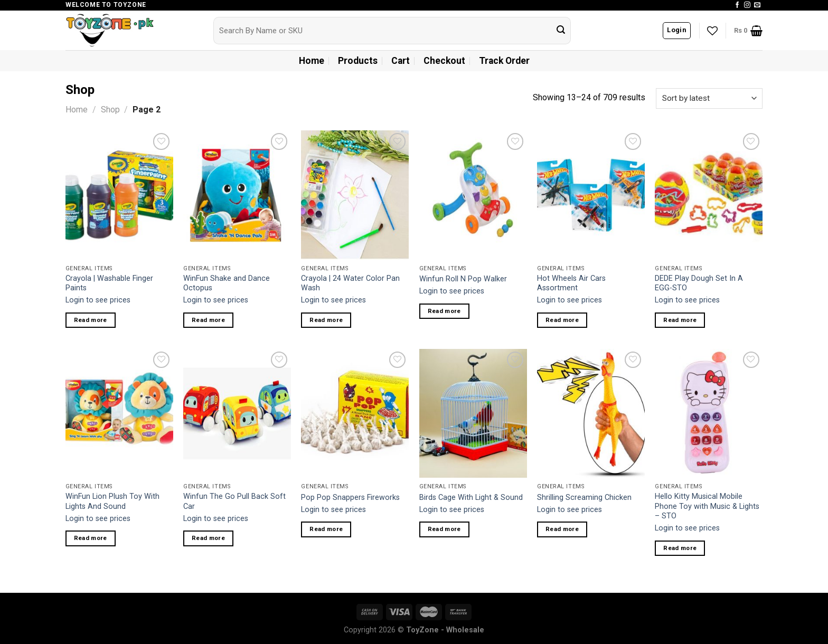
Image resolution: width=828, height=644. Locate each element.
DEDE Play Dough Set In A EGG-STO (699, 283)
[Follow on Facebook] (737, 5)
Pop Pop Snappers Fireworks (350, 498)
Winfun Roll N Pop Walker (463, 279)
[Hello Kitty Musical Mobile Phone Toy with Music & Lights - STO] (709, 413)
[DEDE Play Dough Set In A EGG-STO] (709, 195)
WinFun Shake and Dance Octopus (227, 283)
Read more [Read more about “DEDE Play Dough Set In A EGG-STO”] (680, 320)
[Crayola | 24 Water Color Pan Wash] (355, 195)
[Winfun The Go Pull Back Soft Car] (237, 413)
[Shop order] (709, 98)
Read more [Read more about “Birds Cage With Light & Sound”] (444, 529)
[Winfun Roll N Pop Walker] (473, 195)
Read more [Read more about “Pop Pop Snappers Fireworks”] (326, 529)
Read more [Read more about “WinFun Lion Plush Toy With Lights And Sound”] (91, 538)
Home (312, 61)
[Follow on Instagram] (747, 5)
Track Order (504, 61)
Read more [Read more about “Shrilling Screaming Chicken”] (562, 529)
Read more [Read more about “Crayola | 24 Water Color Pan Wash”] (326, 320)
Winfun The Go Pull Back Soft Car (234, 501)
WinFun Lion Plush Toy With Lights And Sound (112, 501)
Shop (110, 110)
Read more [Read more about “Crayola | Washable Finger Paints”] (91, 320)
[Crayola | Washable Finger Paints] (119, 195)
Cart (401, 61)
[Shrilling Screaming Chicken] (591, 413)
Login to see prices (98, 300)
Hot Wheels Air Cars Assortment (571, 283)
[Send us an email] (757, 5)
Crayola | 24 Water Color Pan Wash (350, 283)
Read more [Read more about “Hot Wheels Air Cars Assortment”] (562, 320)
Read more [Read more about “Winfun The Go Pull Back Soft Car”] (208, 538)
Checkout (444, 61)
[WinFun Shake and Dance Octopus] (237, 195)
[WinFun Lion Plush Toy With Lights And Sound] (119, 413)
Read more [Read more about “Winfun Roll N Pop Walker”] (444, 311)
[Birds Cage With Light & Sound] (473, 413)
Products (358, 61)
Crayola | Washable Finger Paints (109, 283)
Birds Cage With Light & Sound (471, 498)
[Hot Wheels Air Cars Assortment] (591, 195)
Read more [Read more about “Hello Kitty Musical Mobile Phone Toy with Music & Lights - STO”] (680, 548)
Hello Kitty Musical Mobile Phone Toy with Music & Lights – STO (707, 506)
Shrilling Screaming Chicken (584, 498)
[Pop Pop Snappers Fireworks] (355, 413)
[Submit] (561, 31)
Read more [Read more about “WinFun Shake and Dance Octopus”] (208, 320)
